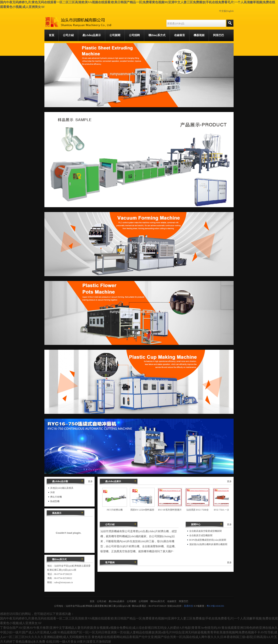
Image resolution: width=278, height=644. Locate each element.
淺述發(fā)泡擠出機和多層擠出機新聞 (208, 544)
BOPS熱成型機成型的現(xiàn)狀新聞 (208, 540)
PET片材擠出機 (115, 510)
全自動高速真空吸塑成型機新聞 (205, 531)
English (230, 11)
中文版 (223, 11)
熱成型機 (55, 501)
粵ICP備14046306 (215, 606)
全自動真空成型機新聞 (201, 535)
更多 (229, 481)
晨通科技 (188, 606)
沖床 (53, 492)
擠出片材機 (56, 497)
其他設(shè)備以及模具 (62, 488)
